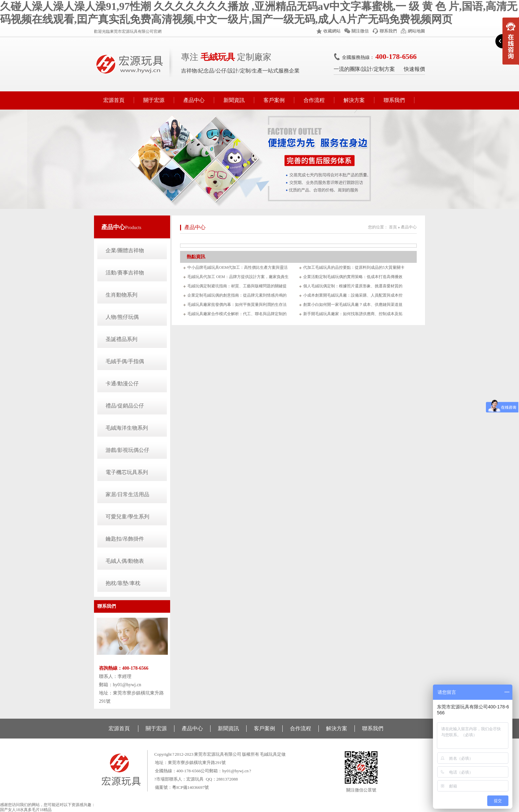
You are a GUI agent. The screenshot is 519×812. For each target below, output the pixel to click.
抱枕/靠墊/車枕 (123, 583)
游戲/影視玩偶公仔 (127, 450)
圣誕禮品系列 (121, 339)
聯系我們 (388, 31)
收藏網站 (332, 31)
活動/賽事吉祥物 (125, 273)
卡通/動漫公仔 (122, 383)
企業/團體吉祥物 (125, 250)
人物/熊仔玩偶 (122, 317)
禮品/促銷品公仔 (125, 406)
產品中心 (194, 100)
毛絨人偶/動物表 (125, 561)
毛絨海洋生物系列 (127, 428)
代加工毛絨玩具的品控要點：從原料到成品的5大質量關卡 (354, 267)
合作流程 (314, 100)
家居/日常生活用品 (127, 494)
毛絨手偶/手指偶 (125, 361)
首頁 (393, 227)
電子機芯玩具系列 (127, 472)
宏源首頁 (114, 100)
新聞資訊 (234, 100)
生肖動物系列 (121, 295)
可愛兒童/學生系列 (127, 517)
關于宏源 (154, 100)
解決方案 (354, 100)
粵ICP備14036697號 (190, 787)
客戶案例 (274, 100)
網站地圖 (416, 31)
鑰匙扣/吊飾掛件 (125, 539)
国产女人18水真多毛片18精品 (26, 810)
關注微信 (360, 31)
